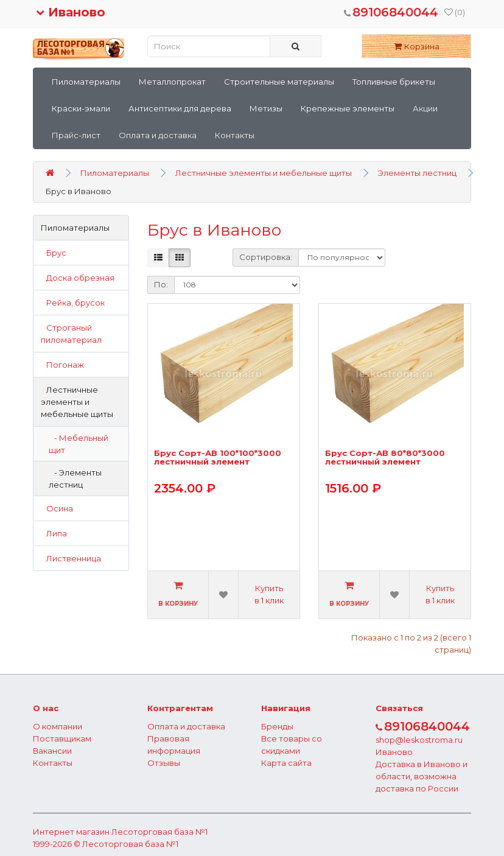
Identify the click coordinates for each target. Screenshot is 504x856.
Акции (425, 108)
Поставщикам (62, 738)
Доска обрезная (78, 278)
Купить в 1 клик (269, 594)
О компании (58, 726)
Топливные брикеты (394, 82)
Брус (54, 253)
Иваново (71, 12)
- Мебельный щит (79, 444)
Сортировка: (266, 257)
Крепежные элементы (348, 108)
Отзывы (164, 763)
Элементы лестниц (417, 173)
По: (161, 284)
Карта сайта (286, 763)
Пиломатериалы (86, 82)
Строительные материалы (279, 82)
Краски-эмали (81, 108)
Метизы (266, 108)
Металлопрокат (172, 82)
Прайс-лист (76, 135)
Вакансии (52, 751)
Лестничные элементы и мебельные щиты (264, 173)
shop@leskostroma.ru (419, 740)
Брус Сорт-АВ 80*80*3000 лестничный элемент (385, 458)
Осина (57, 508)
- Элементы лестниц (75, 479)
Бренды (277, 726)
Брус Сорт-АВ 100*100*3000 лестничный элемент (218, 458)
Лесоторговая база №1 (159, 832)
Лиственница (71, 558)
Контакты (235, 135)
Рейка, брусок (73, 303)
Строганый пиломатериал (71, 334)
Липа (54, 533)
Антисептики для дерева (180, 108)
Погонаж (62, 365)
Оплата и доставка (158, 135)
